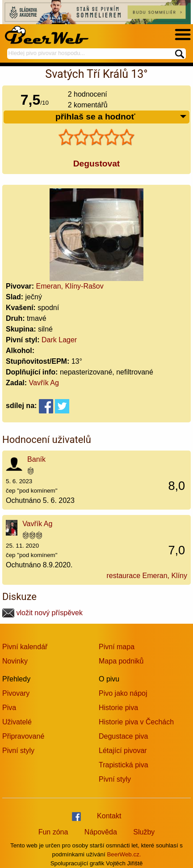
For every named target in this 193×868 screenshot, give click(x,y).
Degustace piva (123, 736)
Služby (144, 832)
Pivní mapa (117, 647)
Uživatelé (17, 722)
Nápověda (101, 832)
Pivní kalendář (25, 647)
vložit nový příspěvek (42, 613)
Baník (36, 459)
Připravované (23, 736)
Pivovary (16, 693)
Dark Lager (59, 340)
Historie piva (118, 708)
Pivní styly (18, 751)
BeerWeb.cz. (124, 854)
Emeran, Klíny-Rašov (70, 286)
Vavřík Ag (44, 383)
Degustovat (96, 164)
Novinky (15, 661)
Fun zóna (53, 832)
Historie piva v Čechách (136, 722)
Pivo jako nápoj (123, 693)
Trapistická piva (124, 765)
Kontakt (109, 816)
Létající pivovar (123, 751)
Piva (9, 708)
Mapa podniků (121, 661)
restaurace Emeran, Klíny (147, 576)
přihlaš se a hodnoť (121, 117)
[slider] (96, 137)
